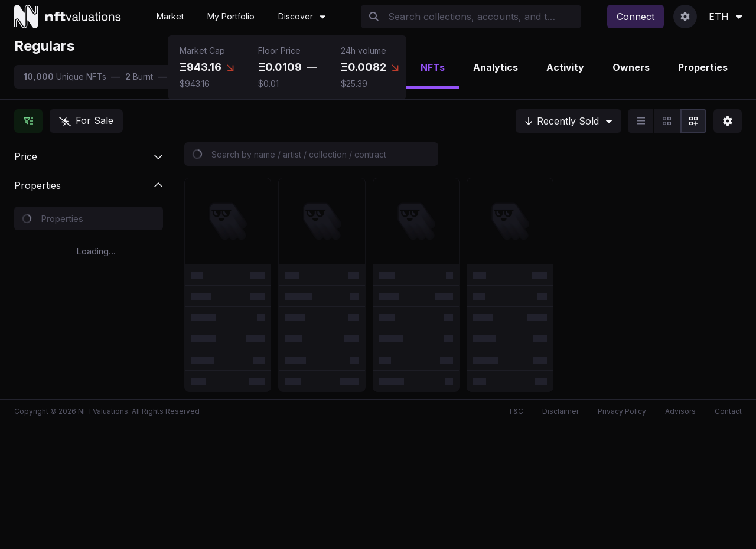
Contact (728, 411)
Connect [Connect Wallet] (636, 17)
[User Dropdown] (685, 17)
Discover (302, 16)
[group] (667, 121)
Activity (565, 67)
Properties (703, 67)
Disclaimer (561, 411)
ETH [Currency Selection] (725, 17)
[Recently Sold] (568, 121)
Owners (631, 67)
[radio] (641, 121)
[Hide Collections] (28, 121)
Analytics (496, 67)
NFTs (433, 67)
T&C (516, 411)
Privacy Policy (622, 411)
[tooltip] (230, 67)
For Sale (86, 120)
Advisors (680, 411)
